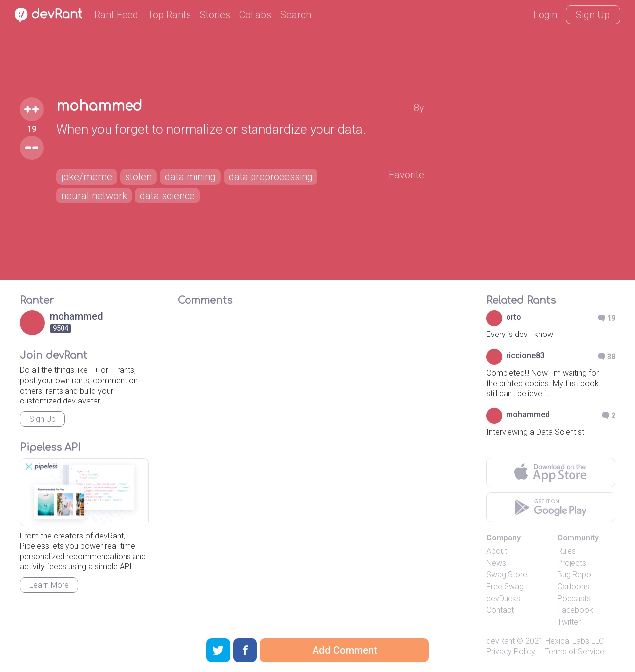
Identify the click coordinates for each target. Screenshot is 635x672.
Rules (567, 551)
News (496, 563)
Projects (572, 563)
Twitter (569, 622)
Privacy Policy (511, 651)
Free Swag (505, 586)
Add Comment (345, 650)
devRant (501, 641)
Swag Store (507, 574)
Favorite (407, 175)
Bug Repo (574, 574)
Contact (500, 610)
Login (545, 15)
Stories (215, 15)
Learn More (49, 585)
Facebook (575, 610)
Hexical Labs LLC (574, 641)
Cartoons (573, 586)
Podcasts (574, 598)
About (497, 551)
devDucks (503, 598)
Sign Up (593, 15)
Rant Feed (116, 15)
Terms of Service (574, 651)
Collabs (255, 15)
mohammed (99, 106)
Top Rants (169, 15)
